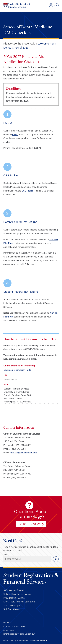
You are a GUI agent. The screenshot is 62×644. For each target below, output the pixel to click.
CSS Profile (27, 191)
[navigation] (57, 5)
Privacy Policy (9, 630)
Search (6, 554)
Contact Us (8, 622)
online (15, 135)
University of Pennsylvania (14, 626)
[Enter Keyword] (27, 559)
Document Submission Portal (17, 370)
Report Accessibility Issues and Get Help (19, 634)
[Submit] (56, 559)
